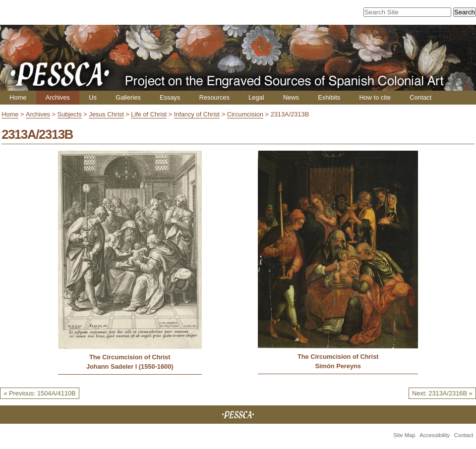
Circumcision (245, 114)
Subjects (70, 114)
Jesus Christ (106, 114)
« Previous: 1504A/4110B (39, 393)
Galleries (128, 97)
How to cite (375, 97)
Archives (58, 97)
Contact (420, 97)
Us (93, 97)
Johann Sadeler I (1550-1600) (130, 366)
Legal (256, 97)
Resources (214, 97)
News (291, 97)
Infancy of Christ (197, 114)
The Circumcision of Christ (130, 357)
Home (18, 97)
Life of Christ (149, 114)
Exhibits (329, 97)
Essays (170, 97)
